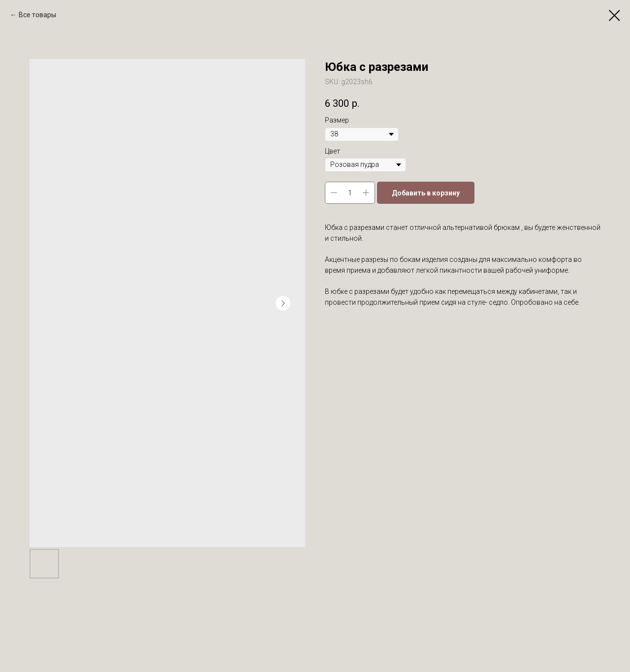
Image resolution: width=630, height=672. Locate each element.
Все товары (37, 15)
